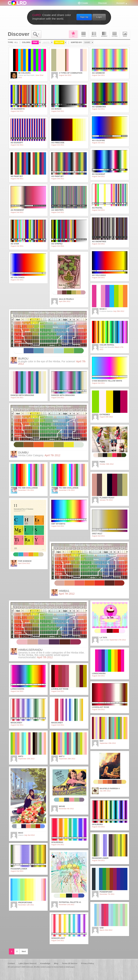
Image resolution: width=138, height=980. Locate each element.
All (73, 34)
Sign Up (84, 17)
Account (120, 3)
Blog (56, 963)
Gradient (104, 34)
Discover (102, 3)
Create (85, 3)
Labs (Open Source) (28, 963)
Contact (11, 963)
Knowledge (45, 963)
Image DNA (125, 34)
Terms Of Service (70, 963)
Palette (94, 34)
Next (24, 951)
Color (84, 34)
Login (99, 17)
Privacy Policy (88, 963)
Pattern (115, 34)
